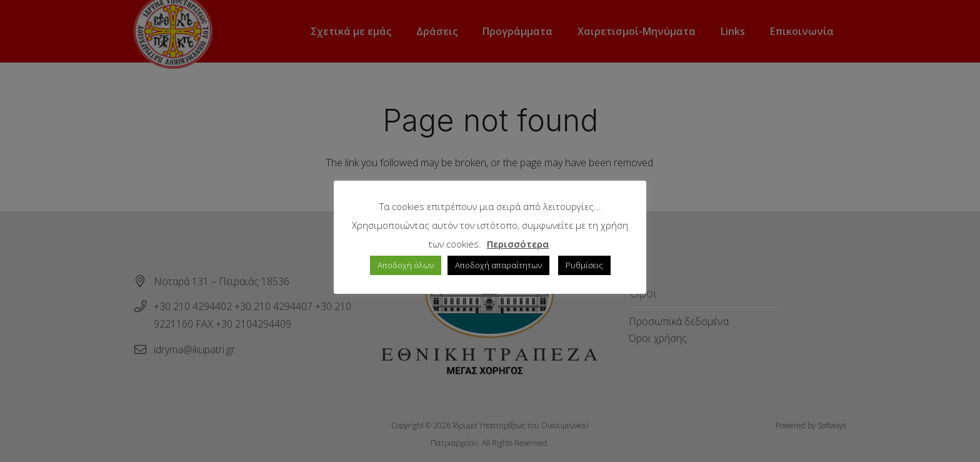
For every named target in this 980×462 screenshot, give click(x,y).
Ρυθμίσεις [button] (584, 265)
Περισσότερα (518, 244)
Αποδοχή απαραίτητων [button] (498, 265)
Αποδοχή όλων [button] (406, 265)
